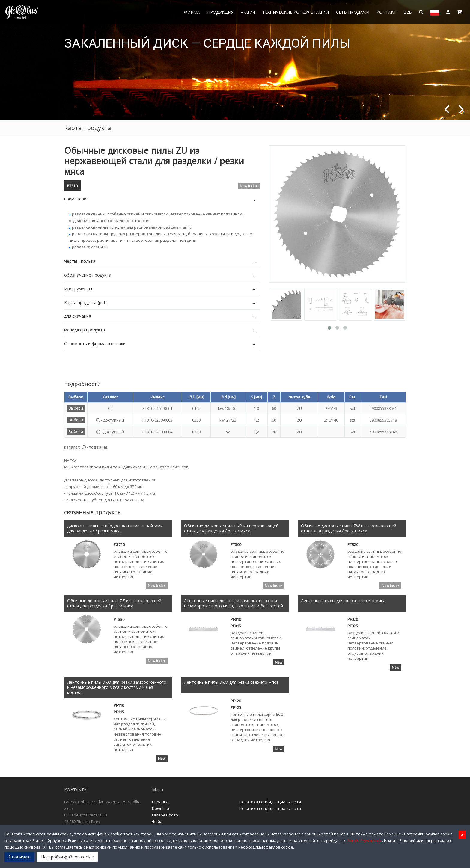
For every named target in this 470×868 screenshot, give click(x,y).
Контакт (386, 12)
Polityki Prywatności (364, 840)
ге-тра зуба (299, 397)
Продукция (220, 12)
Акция (248, 12)
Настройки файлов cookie (67, 857)
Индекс (157, 397)
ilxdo (331, 397)
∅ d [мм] (228, 397)
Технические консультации (296, 12)
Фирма (192, 12)
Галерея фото (165, 815)
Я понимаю (19, 857)
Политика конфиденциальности (270, 802)
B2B (408, 12)
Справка (160, 802)
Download (161, 809)
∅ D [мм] (196, 397)
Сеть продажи (353, 12)
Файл (157, 822)
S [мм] (256, 397)
